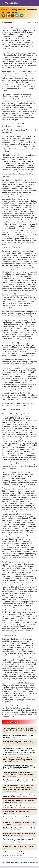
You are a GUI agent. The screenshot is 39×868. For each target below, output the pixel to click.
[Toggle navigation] (34, 3)
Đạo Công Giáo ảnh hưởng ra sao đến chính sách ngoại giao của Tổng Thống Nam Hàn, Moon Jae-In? (18, 760)
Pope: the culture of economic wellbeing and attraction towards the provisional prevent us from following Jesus (18, 841)
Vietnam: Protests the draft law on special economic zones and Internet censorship (17, 742)
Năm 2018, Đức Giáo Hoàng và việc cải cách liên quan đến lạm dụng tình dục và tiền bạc (18, 729)
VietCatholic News (10, 3)
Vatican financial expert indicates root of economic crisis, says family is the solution (16, 854)
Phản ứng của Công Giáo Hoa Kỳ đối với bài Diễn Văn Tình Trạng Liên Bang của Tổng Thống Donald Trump (19, 767)
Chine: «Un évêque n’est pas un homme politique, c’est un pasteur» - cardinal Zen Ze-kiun (18, 774)
